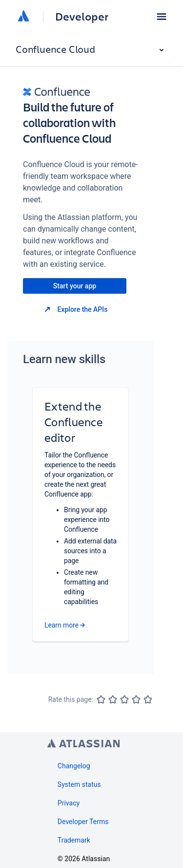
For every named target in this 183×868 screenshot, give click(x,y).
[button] (162, 17)
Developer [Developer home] (82, 17)
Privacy (69, 803)
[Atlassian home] (23, 17)
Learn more (61, 625)
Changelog (74, 766)
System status (79, 784)
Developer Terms (83, 822)
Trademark (74, 840)
